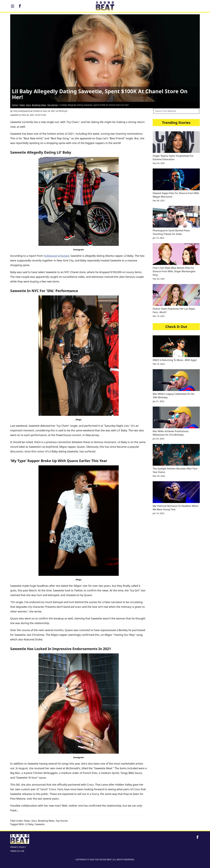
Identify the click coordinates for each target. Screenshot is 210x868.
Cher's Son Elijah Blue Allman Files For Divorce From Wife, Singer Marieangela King (174, 271)
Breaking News (39, 105)
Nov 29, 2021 (159, 163)
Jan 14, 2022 (158, 238)
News (22, 105)
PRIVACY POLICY (18, 847)
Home (15, 105)
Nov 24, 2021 (159, 279)
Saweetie (40, 824)
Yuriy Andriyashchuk (23, 111)
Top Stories (53, 105)
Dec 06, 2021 (159, 201)
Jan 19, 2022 (158, 513)
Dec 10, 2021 (159, 316)
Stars (28, 105)
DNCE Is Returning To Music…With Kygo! (175, 360)
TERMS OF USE (17, 851)
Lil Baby (29, 824)
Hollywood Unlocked (56, 256)
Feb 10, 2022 (159, 364)
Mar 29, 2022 (159, 476)
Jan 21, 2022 (158, 401)
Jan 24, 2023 (158, 439)
